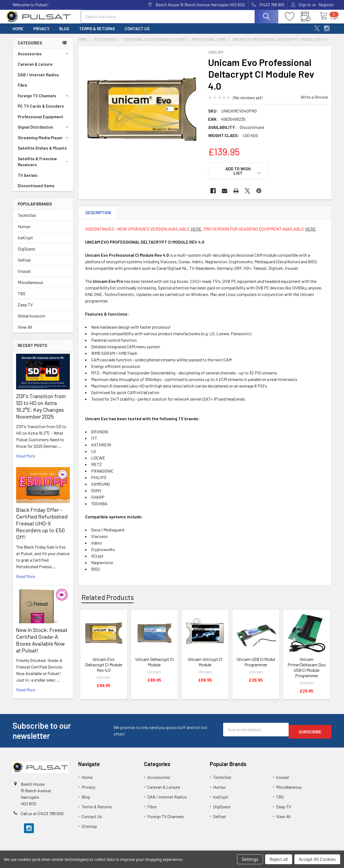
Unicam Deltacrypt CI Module (154, 663)
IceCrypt (25, 242)
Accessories (44, 59)
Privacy (41, 34)
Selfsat (24, 265)
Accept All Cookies (317, 859)
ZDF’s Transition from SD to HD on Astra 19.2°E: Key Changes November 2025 (41, 411)
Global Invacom (32, 321)
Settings (250, 859)
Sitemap (89, 829)
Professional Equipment (41, 122)
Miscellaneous (31, 287)
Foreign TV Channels (44, 101)
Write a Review (314, 102)
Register (326, 5)
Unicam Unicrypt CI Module (205, 663)
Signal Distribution (44, 132)
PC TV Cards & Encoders (41, 111)
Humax (24, 231)
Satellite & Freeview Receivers (44, 167)
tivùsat (24, 276)
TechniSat (27, 220)
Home (18, 34)
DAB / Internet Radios (38, 80)
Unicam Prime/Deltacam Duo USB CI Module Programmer (307, 669)
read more (26, 461)
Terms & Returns (97, 34)
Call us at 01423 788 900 (42, 816)
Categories (30, 48)
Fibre (23, 90)
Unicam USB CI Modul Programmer (256, 663)
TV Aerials (28, 180)
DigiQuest (27, 254)
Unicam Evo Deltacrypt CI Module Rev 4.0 (104, 666)
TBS (22, 298)
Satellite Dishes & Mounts (42, 153)
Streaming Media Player (44, 143)
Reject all (279, 859)
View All (25, 332)
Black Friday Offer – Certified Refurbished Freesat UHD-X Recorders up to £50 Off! (42, 528)
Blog (64, 34)
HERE (196, 230)
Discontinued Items (36, 190)
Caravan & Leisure (35, 69)
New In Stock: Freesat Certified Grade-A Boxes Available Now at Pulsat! (42, 645)
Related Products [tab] (108, 599)
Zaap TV (25, 309)
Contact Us (137, 34)
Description (98, 214)
